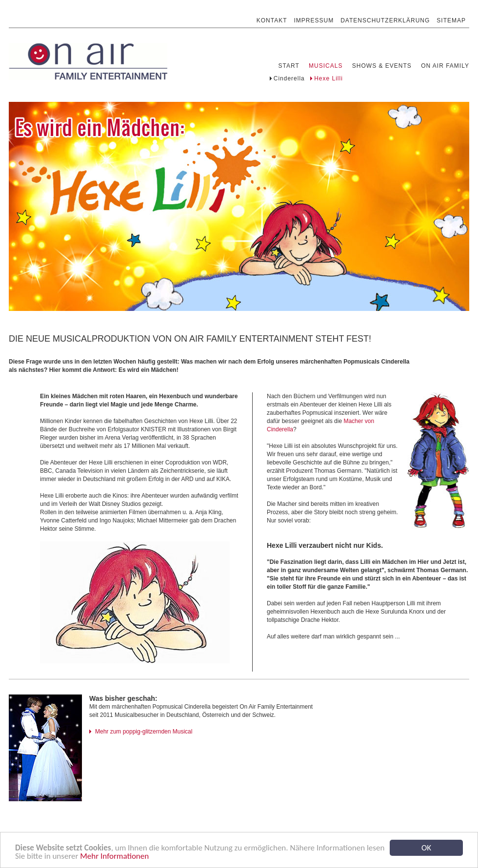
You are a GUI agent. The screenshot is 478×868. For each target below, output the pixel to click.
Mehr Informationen (114, 858)
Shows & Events (382, 66)
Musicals (326, 66)
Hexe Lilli (329, 78)
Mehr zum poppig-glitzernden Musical (144, 732)
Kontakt (272, 16)
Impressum (314, 16)
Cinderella (289, 78)
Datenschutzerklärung (385, 16)
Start (289, 66)
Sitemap (451, 16)
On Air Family (445, 66)
